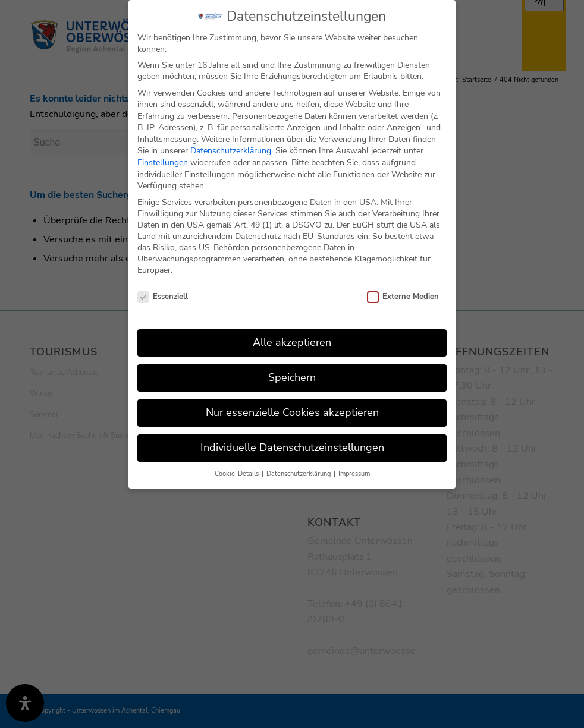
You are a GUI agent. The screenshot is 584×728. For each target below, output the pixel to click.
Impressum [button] (354, 462)
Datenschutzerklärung (231, 139)
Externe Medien (403, 285)
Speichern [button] (292, 365)
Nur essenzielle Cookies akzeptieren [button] (292, 401)
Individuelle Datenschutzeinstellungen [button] (292, 436)
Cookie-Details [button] (238, 462)
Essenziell (163, 285)
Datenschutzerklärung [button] (299, 462)
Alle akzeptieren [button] (292, 330)
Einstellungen (163, 151)
